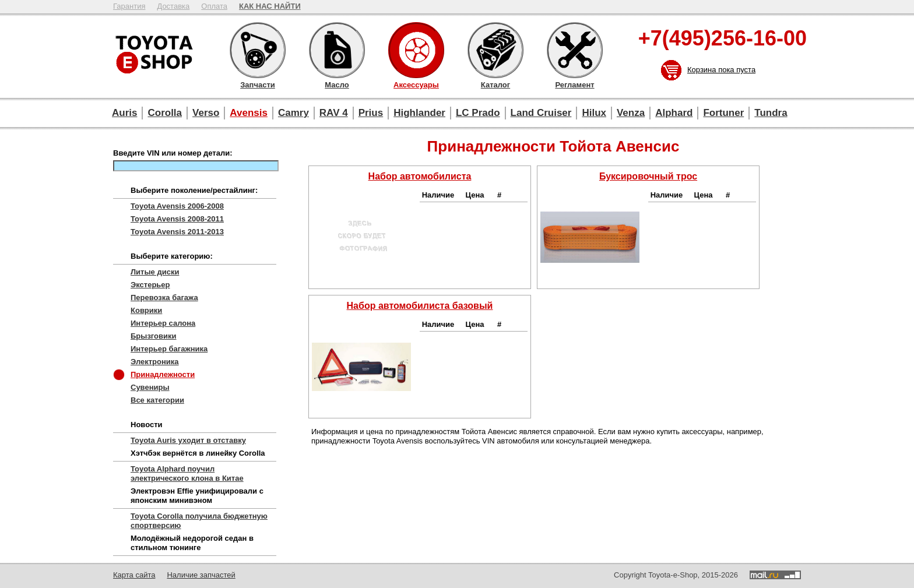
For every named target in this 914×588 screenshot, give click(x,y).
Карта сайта (134, 575)
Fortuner (723, 113)
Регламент (575, 50)
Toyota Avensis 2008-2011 (177, 219)
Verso (206, 113)
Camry (293, 113)
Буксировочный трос (648, 176)
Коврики (146, 310)
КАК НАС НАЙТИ (270, 6)
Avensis (249, 113)
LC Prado (478, 113)
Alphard (674, 113)
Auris (124, 113)
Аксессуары (416, 50)
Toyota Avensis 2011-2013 (177, 232)
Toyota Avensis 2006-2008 (177, 206)
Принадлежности (163, 374)
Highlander (419, 113)
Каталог (495, 50)
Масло (337, 50)
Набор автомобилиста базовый (420, 306)
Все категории (157, 400)
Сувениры (150, 387)
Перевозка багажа (164, 297)
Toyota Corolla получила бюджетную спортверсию (199, 521)
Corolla (165, 113)
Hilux (594, 113)
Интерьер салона (163, 323)
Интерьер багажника (169, 349)
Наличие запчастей (201, 575)
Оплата (214, 6)
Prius (371, 113)
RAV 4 (334, 113)
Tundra (771, 113)
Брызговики (154, 336)
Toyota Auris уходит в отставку (188, 440)
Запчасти (258, 50)
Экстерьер (150, 285)
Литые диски (155, 272)
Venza (631, 113)
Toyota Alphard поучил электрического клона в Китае (187, 473)
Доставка (173, 6)
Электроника (155, 362)
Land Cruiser (541, 113)
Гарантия (129, 6)
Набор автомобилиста (420, 176)
